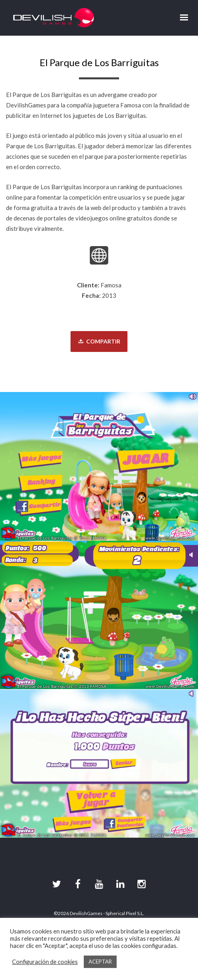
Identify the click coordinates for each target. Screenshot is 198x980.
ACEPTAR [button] (100, 962)
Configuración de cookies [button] (45, 962)
